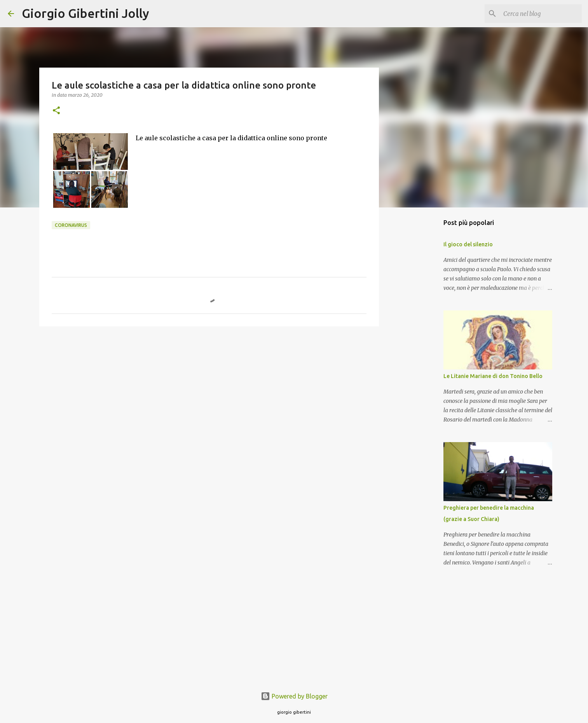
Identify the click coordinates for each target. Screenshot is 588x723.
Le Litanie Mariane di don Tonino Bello (493, 376)
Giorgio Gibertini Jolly (85, 13)
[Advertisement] (209, 392)
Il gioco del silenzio (468, 244)
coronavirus (71, 225)
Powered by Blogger (294, 696)
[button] (56, 111)
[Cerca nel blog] (541, 14)
